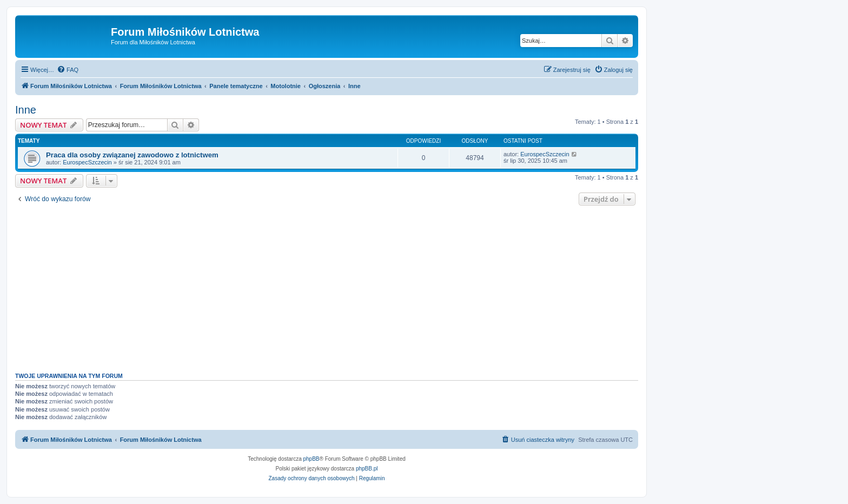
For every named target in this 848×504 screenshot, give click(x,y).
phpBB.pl (367, 469)
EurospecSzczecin (87, 162)
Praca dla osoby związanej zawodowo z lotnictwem (132, 155)
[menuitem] (68, 70)
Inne (26, 110)
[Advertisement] (327, 286)
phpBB (312, 459)
